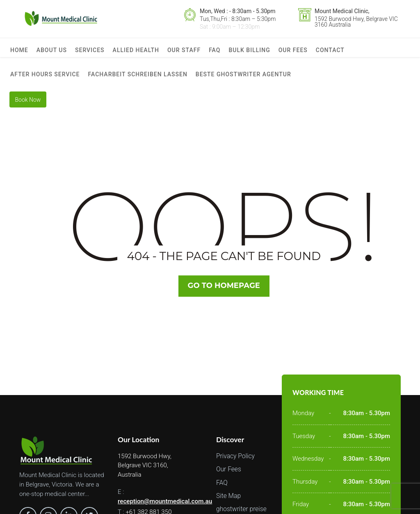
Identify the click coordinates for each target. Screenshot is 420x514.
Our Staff (184, 53)
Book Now (29, 110)
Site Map (228, 505)
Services (90, 53)
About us (52, 53)
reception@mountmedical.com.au (164, 510)
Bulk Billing (249, 53)
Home (19, 53)
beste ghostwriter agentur (243, 81)
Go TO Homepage (224, 295)
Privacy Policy (235, 465)
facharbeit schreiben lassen (138, 81)
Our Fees (293, 53)
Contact (330, 53)
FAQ (215, 53)
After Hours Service (45, 81)
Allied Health (136, 53)
